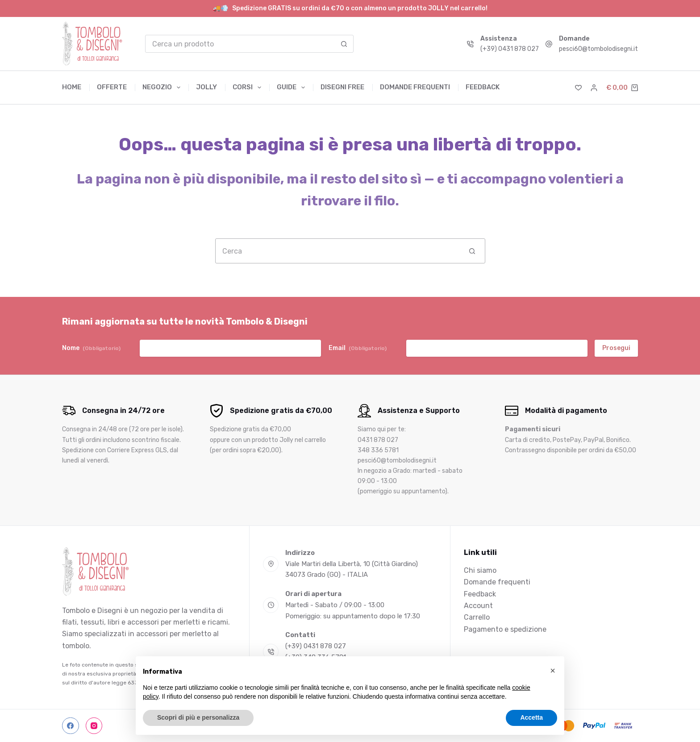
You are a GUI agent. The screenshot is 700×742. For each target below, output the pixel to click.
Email (358, 348)
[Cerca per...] (240, 44)
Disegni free (342, 87)
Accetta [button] (531, 717)
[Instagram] (94, 726)
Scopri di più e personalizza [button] (198, 717)
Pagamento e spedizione (505, 629)
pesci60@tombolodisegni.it (598, 49)
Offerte (112, 87)
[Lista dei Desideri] (578, 88)
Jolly (206, 87)
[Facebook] (71, 726)
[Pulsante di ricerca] (344, 44)
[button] (553, 671)
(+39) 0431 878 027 (510, 49)
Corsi (249, 88)
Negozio (163, 88)
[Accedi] (594, 88)
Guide (293, 88)
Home (72, 87)
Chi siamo (480, 570)
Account (478, 606)
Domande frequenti (415, 87)
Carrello (477, 617)
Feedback (483, 87)
